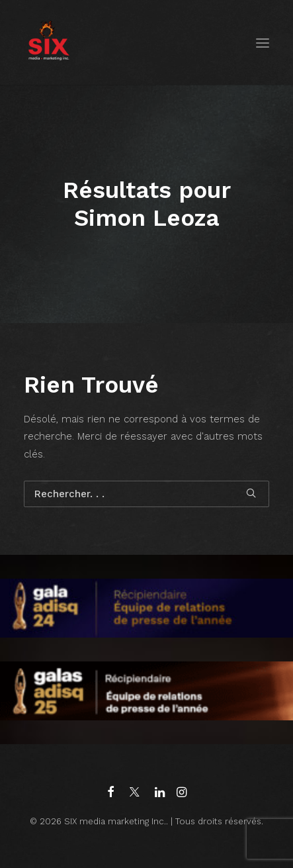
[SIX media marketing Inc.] (49, 43)
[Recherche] (146, 494)
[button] (263, 43)
